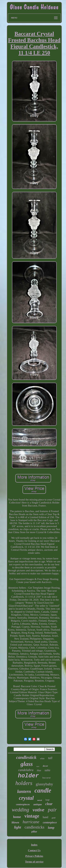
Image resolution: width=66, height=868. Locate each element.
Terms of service (34, 862)
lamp (51, 828)
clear (49, 804)
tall (50, 758)
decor (45, 766)
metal (40, 800)
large (48, 800)
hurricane (31, 822)
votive (38, 810)
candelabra (26, 770)
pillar (34, 832)
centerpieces (23, 804)
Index (34, 845)
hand (45, 817)
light (18, 827)
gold (54, 818)
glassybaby (45, 784)
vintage (32, 816)
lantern (24, 791)
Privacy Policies (34, 856)
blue (39, 770)
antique (37, 804)
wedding (20, 810)
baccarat (46, 778)
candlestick (26, 757)
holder (28, 776)
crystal (26, 798)
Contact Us (34, 850)
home (17, 817)
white (42, 759)
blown (15, 822)
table (48, 770)
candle (43, 791)
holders (24, 783)
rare (38, 766)
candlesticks (34, 827)
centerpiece (50, 822)
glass (27, 764)
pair (52, 810)
